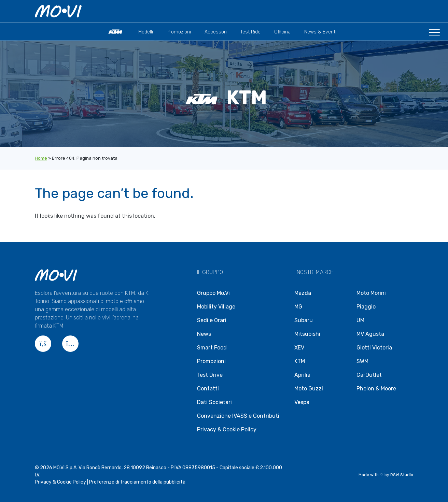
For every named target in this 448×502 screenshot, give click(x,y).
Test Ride (250, 32)
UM (360, 320)
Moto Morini (371, 293)
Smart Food (212, 348)
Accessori (216, 32)
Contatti (208, 389)
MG (298, 307)
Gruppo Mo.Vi (213, 293)
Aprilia (302, 375)
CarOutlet (369, 375)
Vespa (302, 402)
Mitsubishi (307, 334)
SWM (362, 361)
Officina (282, 32)
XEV (299, 348)
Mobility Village (216, 307)
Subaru (304, 320)
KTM (300, 361)
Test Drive (210, 375)
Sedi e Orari (212, 320)
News (204, 334)
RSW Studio (402, 475)
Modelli (146, 32)
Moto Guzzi (309, 389)
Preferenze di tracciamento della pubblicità (137, 482)
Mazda (303, 293)
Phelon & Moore (376, 389)
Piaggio (366, 307)
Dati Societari (214, 402)
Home (41, 158)
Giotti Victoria (374, 348)
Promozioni (179, 32)
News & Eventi (320, 32)
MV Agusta (370, 334)
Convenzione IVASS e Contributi (238, 416)
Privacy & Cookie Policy (227, 429)
